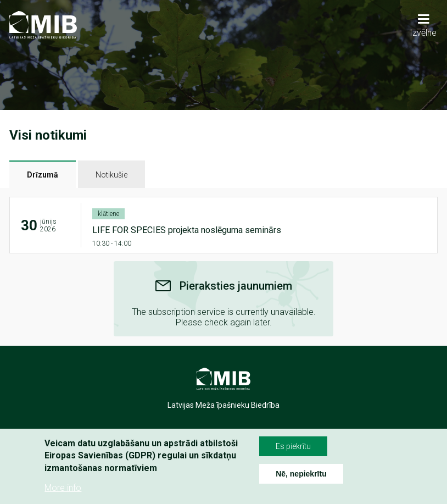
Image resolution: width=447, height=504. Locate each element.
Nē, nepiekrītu (301, 474)
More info (63, 488)
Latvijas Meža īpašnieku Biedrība (223, 405)
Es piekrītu (293, 446)
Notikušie (111, 175)
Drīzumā (43, 175)
